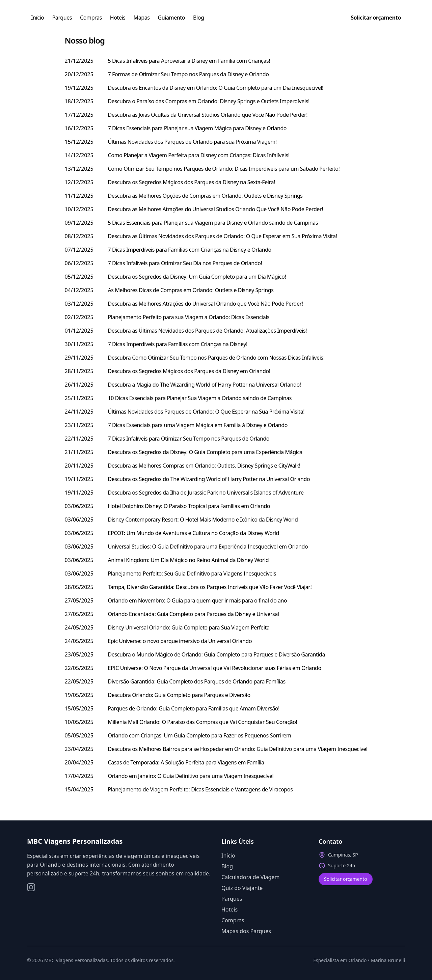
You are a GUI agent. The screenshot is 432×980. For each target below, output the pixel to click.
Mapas (142, 18)
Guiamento (171, 18)
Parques (62, 18)
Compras (91, 18)
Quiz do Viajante (242, 888)
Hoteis (118, 18)
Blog (198, 18)
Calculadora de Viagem (250, 877)
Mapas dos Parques (246, 931)
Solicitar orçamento (346, 879)
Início (38, 18)
